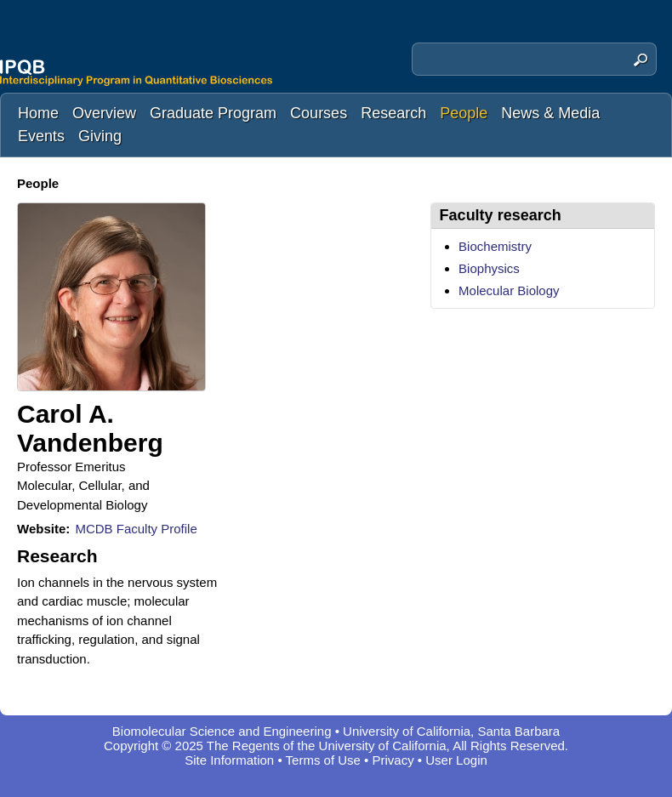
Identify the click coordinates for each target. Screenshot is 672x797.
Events (41, 136)
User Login (456, 760)
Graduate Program (213, 113)
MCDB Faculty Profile (136, 529)
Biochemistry (495, 246)
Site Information (229, 760)
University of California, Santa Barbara (451, 731)
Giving (100, 136)
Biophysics (489, 268)
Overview (104, 113)
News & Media (550, 113)
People (464, 113)
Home (38, 113)
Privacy (393, 760)
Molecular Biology (509, 290)
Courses (319, 113)
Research (393, 113)
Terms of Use (323, 760)
